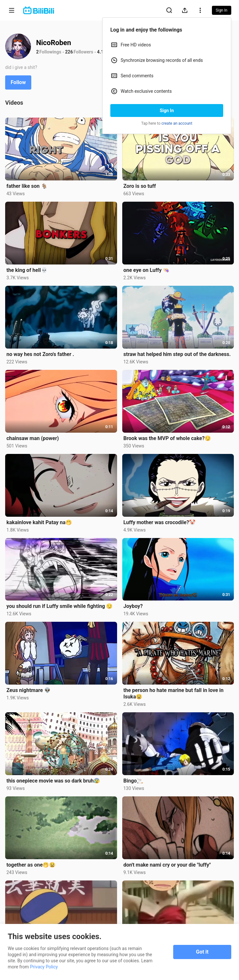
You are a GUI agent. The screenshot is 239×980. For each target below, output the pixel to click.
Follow (18, 82)
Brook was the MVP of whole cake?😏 (167, 438)
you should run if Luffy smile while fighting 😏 (60, 606)
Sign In (167, 110)
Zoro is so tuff (140, 186)
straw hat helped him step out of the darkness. (177, 354)
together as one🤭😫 (31, 865)
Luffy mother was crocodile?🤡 (160, 522)
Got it (202, 952)
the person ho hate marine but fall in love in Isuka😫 (174, 693)
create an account (177, 123)
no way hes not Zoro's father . (40, 354)
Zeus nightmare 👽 (29, 690)
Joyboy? (133, 606)
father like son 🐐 (27, 186)
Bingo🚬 (134, 781)
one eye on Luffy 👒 (147, 270)
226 (69, 52)
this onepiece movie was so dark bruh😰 (53, 781)
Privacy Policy (44, 967)
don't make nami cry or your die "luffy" (167, 865)
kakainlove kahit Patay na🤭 (39, 522)
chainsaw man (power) (33, 438)
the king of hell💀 (27, 270)
